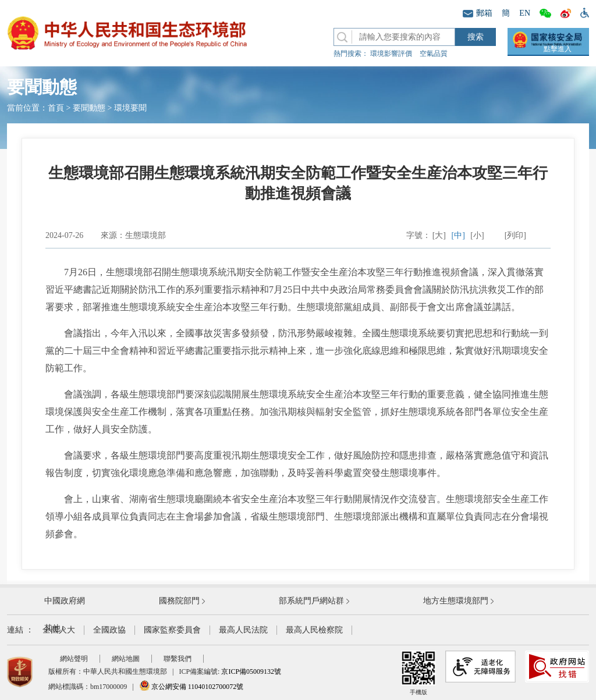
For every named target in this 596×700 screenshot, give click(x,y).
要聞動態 (89, 108)
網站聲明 (74, 659)
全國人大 (59, 630)
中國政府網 (65, 601)
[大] (439, 235)
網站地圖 (126, 659)
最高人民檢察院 (314, 630)
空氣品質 (434, 54)
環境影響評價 (391, 54)
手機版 (418, 673)
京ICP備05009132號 (251, 671)
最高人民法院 (243, 630)
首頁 (56, 108)
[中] (458, 235)
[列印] (515, 235)
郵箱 (478, 13)
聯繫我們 (178, 659)
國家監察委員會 (172, 630)
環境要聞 (130, 108)
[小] (477, 235)
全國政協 (109, 630)
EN (525, 13)
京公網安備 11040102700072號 (191, 687)
